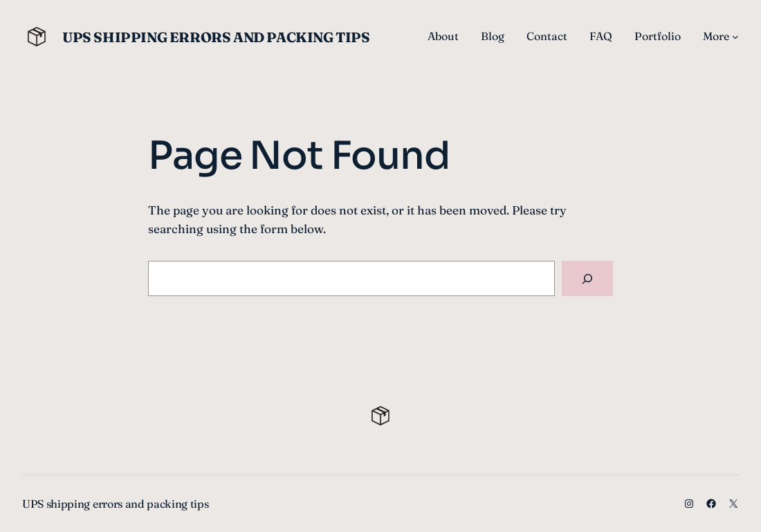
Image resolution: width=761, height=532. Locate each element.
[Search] (587, 278)
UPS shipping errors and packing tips (216, 37)
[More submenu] (735, 37)
